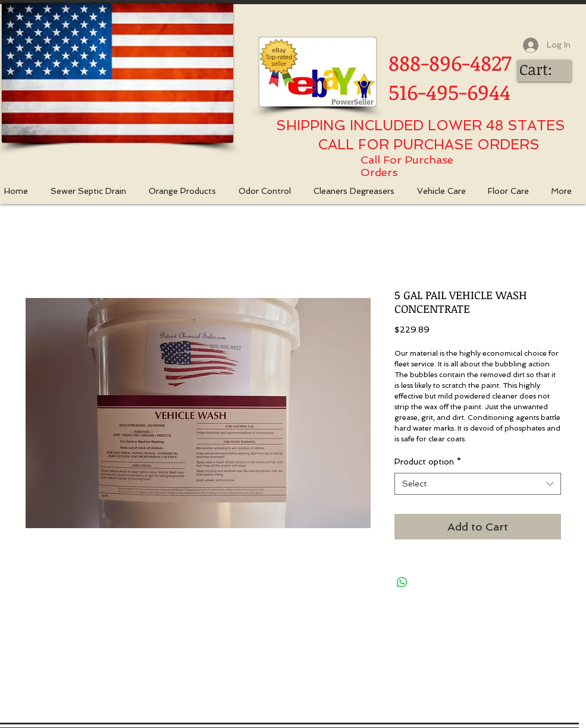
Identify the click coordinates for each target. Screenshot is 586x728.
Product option (428, 462)
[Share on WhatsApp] (402, 582)
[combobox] (478, 484)
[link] (546, 70)
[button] (188, 191)
